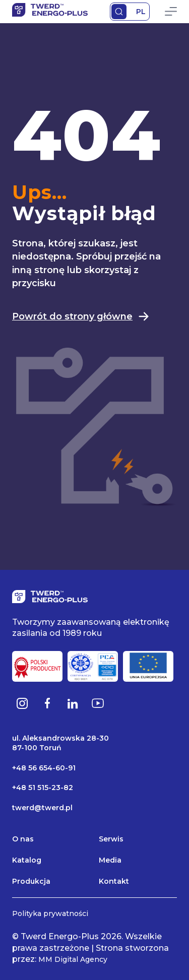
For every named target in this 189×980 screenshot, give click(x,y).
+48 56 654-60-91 (44, 768)
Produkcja (31, 881)
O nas (23, 839)
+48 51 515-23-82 (43, 788)
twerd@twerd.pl (42, 808)
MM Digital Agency (73, 959)
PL (141, 12)
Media (110, 860)
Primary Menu (171, 12)
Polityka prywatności (50, 913)
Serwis (111, 839)
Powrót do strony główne (81, 316)
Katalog (27, 860)
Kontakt (114, 881)
